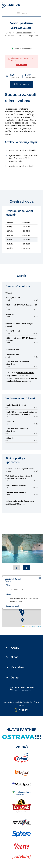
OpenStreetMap (36, 626)
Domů (9, 33)
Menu (22, 13)
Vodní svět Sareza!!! (24, 33)
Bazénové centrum (13, 36)
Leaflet (25, 626)
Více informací (21, 65)
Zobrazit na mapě (12, 606)
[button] (22, 613)
